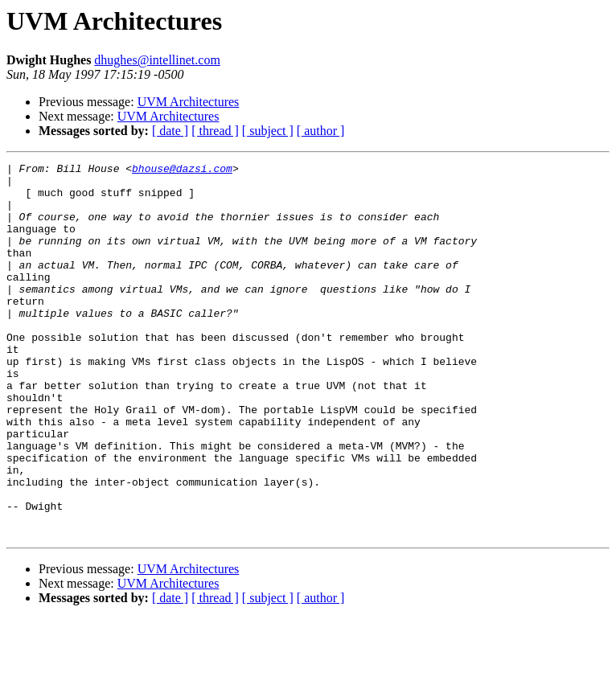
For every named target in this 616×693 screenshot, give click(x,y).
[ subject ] (268, 131)
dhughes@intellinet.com (157, 60)
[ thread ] (215, 131)
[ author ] (321, 131)
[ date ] (170, 131)
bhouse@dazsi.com (182, 170)
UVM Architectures (189, 102)
